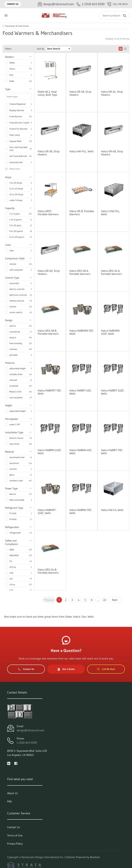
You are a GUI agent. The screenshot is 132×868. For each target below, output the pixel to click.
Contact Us (13, 4)
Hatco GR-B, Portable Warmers (82, 213)
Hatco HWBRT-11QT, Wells (113, 392)
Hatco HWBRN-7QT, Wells (81, 511)
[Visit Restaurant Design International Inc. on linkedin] (9, 763)
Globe (12, 63)
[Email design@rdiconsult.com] (56, 4)
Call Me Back (118, 4)
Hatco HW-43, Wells (112, 510)
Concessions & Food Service (17, 26)
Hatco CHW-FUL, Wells (111, 213)
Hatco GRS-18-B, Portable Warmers (48, 332)
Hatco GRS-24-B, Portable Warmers (48, 571)
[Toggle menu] (6, 15)
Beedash (95, 857)
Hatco (12, 69)
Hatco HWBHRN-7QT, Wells (82, 332)
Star (11, 75)
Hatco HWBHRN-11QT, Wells (111, 332)
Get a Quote (66, 669)
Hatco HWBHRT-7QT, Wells (50, 392)
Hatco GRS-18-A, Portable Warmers (80, 272)
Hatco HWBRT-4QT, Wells (80, 392)
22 (105, 600)
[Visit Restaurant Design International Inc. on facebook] (16, 763)
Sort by (41, 49)
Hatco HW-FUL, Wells (82, 151)
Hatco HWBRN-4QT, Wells (81, 452)
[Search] (114, 15)
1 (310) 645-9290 (27, 743)
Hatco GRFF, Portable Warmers (48, 213)
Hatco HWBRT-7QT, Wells (112, 452)
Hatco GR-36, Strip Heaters (49, 153)
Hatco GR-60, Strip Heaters (49, 272)
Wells (12, 81)
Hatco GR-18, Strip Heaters (80, 93)
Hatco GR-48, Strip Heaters (112, 153)
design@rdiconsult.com (31, 730)
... (98, 600)
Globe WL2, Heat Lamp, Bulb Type (47, 93)
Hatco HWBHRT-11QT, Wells (47, 511)
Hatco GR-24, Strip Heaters (112, 93)
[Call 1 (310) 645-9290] (91, 4)
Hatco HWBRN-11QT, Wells (50, 452)
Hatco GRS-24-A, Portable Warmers (111, 272)
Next (115, 600)
